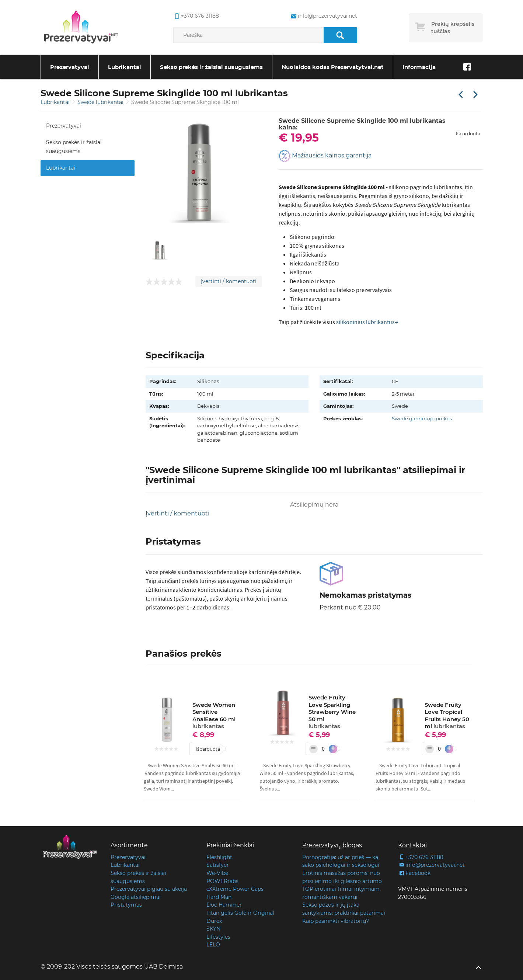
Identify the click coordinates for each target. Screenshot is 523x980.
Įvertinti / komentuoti (229, 281)
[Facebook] (467, 67)
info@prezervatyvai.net (431, 865)
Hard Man (219, 897)
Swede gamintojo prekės (422, 418)
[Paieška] (340, 35)
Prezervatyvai (70, 67)
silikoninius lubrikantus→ (367, 322)
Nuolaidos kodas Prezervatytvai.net (333, 67)
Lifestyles (218, 937)
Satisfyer (218, 865)
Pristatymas (126, 905)
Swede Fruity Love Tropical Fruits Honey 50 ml (447, 716)
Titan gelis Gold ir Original (240, 913)
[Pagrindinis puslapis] (81, 28)
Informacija (419, 67)
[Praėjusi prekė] (461, 95)
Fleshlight (219, 857)
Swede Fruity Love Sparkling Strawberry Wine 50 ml (332, 712)
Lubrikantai (125, 67)
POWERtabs (222, 881)
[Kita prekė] (475, 95)
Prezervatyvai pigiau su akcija (149, 889)
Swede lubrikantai (101, 102)
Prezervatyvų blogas (332, 845)
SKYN (213, 929)
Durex (214, 921)
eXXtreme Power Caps (235, 889)
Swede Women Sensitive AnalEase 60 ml (214, 716)
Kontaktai (412, 845)
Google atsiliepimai (136, 897)
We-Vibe (217, 873)
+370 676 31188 (421, 857)
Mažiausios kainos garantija (325, 156)
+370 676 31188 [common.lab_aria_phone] (196, 16)
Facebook (414, 873)
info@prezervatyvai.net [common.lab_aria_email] (323, 16)
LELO (213, 945)
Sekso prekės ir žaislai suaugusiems (211, 67)
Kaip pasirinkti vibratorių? (336, 921)
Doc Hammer (224, 905)
